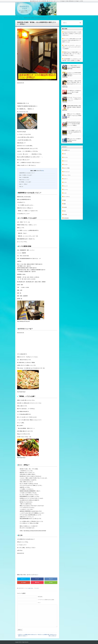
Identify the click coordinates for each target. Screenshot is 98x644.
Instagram (63, 1)
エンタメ (37, 588)
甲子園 (65, 215)
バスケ (65, 193)
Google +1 (78, 1)
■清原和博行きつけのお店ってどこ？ (27, 173)
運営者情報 (44, 1)
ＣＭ (65, 154)
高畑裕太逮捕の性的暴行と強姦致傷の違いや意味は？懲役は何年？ (74, 107)
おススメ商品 (67, 168)
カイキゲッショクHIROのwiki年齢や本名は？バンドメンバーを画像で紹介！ (74, 74)
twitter (68, 1)
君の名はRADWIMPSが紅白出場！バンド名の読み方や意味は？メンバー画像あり (74, 124)
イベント (66, 161)
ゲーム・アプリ (67, 175)
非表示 (42, 171)
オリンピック (67, 172)
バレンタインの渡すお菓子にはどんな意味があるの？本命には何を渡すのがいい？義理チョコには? (72, 40)
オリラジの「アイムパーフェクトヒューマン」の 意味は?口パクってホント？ (74, 99)
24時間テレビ (67, 150)
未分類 (65, 207)
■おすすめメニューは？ (24, 180)
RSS (82, 1)
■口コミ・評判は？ (23, 184)
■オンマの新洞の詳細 (24, 177)
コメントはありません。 (30, 588)
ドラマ (65, 182)
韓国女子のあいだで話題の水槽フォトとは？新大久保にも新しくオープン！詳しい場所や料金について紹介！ (72, 54)
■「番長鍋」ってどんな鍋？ (25, 182)
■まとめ (21, 186)
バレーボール (67, 197)
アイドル (66, 157)
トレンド (66, 186)
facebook (72, 1)
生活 (65, 211)
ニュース (66, 189)
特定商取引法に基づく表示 (36, 1)
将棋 (65, 204)
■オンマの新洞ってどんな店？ (26, 175)
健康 (65, 200)
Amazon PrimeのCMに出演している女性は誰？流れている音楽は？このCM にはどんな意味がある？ (72, 34)
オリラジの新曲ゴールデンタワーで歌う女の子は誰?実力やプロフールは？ (74, 132)
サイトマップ (57, 1)
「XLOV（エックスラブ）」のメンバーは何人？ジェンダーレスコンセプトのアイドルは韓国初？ (72, 47)
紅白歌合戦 (66, 218)
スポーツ (66, 179)
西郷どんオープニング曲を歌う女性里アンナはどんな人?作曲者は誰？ (74, 115)
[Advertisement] (27, 94)
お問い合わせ (51, 1)
